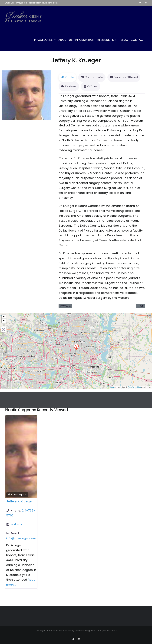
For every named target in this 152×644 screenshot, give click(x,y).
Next (140, 306)
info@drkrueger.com (21, 538)
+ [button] (4, 317)
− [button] (4, 321)
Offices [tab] (91, 86)
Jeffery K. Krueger (19, 501)
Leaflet (113, 387)
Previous (66, 306)
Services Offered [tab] (124, 77)
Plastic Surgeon (17, 495)
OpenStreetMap (134, 387)
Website (17, 524)
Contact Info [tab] (92, 77)
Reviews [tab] (69, 86)
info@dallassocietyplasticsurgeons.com (37, 3)
